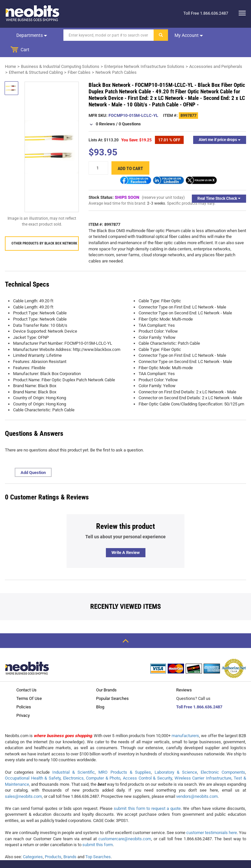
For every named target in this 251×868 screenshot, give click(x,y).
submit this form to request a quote (147, 794)
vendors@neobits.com (197, 782)
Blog (100, 693)
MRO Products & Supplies (125, 758)
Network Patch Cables (116, 58)
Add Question (33, 458)
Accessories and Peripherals (216, 52)
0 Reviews (105, 110)
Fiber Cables (79, 58)
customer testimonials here (212, 818)
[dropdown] (240, 13)
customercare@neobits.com (125, 824)
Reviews (184, 676)
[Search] (108, 35)
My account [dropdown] (188, 35)
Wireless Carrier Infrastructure (203, 764)
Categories (33, 842)
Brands (70, 842)
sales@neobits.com (23, 782)
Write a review (126, 538)
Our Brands (106, 676)
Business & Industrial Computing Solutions (60, 52)
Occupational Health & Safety (33, 764)
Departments (31, 35)
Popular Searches (112, 684)
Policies (24, 693)
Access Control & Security (147, 764)
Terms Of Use (29, 684)
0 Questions (130, 110)
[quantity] (98, 154)
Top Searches (98, 842)
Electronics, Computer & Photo (92, 764)
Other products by (44, 229)
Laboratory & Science (176, 758)
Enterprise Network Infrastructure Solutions (144, 52)
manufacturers (185, 721)
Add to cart (130, 154)
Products (53, 842)
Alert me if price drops (220, 125)
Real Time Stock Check (219, 184)
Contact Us (26, 676)
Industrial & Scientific (74, 758)
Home (10, 52)
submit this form (98, 830)
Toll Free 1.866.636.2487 (199, 693)
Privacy (23, 701)
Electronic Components (223, 758)
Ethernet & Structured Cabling (36, 58)
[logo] (33, 13)
